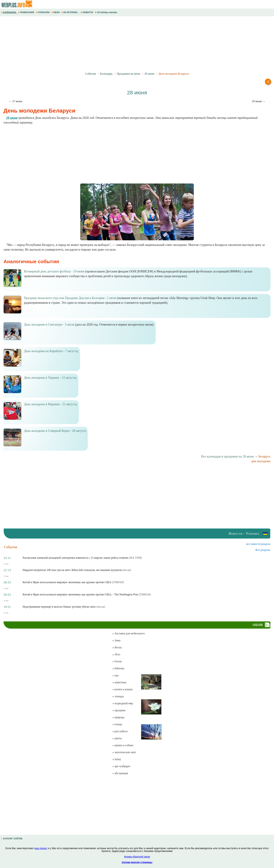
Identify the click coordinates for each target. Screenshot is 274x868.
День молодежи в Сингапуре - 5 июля (49, 325)
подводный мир (123, 703)
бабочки (118, 668)
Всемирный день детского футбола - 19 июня (54, 271)
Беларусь (264, 456)
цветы (117, 738)
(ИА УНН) (136, 558)
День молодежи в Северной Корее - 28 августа (55, 431)
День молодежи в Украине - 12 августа (50, 378)
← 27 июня (15, 101)
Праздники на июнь (128, 74)
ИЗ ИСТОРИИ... (70, 12)
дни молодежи (261, 461)
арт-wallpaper (121, 766)
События (91, 74)
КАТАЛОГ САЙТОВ (12, 839)
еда (115, 675)
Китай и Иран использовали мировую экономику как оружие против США (67, 582)
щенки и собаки (123, 745)
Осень (117, 661)
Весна (117, 647)
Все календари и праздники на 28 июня (227, 456)
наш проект (41, 848)
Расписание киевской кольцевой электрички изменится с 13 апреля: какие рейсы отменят (76, 558)
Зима (116, 640)
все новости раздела (258, 544)
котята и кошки (122, 689)
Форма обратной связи (137, 857)
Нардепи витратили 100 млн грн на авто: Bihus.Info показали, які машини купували (72, 570)
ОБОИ (56, 12)
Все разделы (263, 550)
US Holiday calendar (106, 12)
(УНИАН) (118, 582)
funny (117, 759)
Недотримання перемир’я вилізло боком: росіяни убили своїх (59, 607)
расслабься (120, 731)
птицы (117, 724)
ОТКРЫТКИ (43, 12)
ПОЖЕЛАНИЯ (26, 12)
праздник (119, 710)
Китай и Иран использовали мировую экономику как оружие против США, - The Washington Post (80, 594)
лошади (118, 696)
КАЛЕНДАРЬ (9, 12)
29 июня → (259, 101)
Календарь (106, 74)
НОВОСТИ (87, 12)
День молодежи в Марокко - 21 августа (50, 404)
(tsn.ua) (127, 570)
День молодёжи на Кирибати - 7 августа (51, 351)
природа (118, 717)
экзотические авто (124, 752)
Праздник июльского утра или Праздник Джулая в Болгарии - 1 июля (70, 298)
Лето (116, 654)
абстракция (120, 773)
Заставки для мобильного (129, 633)
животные (119, 682)
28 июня (149, 74)
